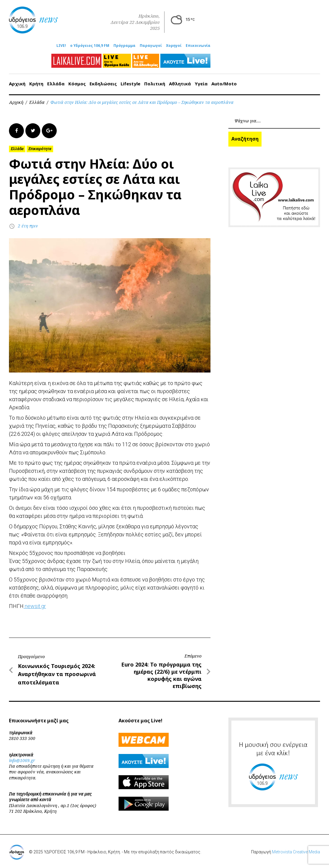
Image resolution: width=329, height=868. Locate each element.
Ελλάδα (56, 84)
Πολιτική (155, 84)
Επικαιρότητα (40, 149)
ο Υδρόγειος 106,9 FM (90, 46)
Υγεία (201, 84)
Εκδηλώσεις (103, 84)
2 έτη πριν (28, 226)
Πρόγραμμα (124, 46)
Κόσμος (77, 84)
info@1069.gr (22, 760)
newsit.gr (35, 606)
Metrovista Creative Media (296, 852)
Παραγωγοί (151, 46)
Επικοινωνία (198, 46)
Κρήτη (36, 84)
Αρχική (17, 84)
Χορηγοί (174, 46)
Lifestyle (130, 84)
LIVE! (61, 46)
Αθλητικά (180, 84)
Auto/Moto (224, 84)
